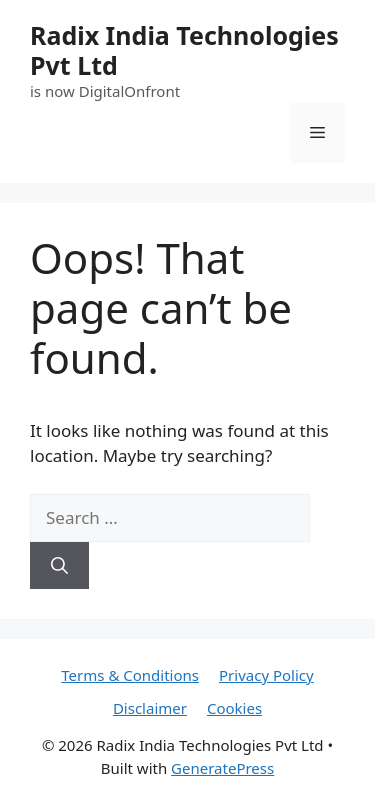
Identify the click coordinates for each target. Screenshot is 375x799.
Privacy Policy (266, 675)
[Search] (59, 566)
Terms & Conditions (130, 675)
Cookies (234, 708)
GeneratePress (222, 768)
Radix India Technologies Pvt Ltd (184, 50)
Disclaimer (150, 708)
